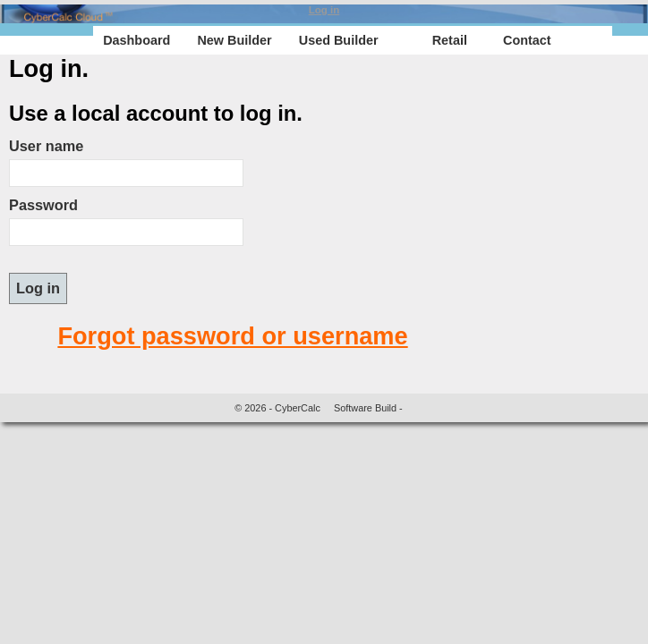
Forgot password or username (232, 336)
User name (46, 146)
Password (43, 205)
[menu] (353, 40)
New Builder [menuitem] (234, 40)
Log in (324, 10)
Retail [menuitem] (450, 40)
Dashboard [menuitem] (136, 40)
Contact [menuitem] (527, 40)
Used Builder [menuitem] (339, 40)
